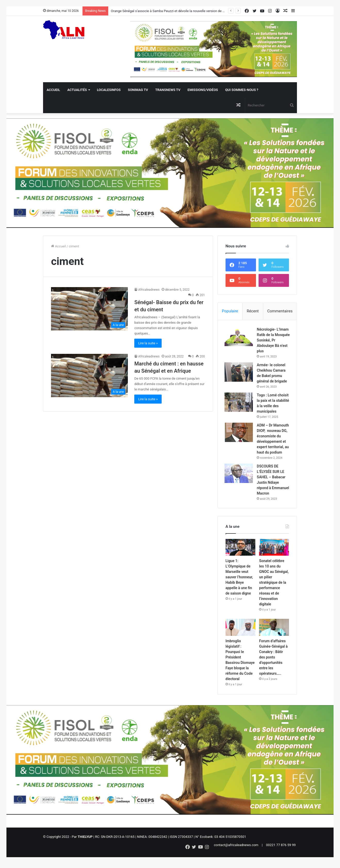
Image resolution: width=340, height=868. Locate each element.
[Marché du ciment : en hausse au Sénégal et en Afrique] (89, 375)
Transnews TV (168, 90)
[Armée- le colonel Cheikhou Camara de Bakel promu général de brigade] (240, 373)
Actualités (77, 90)
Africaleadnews (149, 290)
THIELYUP (85, 844)
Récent (253, 311)
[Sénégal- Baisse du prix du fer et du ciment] (89, 309)
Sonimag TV (138, 90)
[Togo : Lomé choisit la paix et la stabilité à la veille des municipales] (240, 403)
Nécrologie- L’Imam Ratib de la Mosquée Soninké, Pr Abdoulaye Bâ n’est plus (273, 341)
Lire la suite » (148, 343)
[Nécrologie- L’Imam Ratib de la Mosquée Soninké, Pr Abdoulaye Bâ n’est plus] (240, 337)
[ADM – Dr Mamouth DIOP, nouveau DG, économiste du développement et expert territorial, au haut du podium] (240, 433)
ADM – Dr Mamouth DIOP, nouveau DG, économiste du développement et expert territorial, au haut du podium (273, 443)
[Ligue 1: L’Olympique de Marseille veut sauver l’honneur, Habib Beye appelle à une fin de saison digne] (241, 554)
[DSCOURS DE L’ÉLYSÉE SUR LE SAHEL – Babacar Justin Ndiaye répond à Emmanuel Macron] (240, 480)
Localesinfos (109, 90)
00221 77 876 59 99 (281, 852)
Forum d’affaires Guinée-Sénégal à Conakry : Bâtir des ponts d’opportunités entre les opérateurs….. (273, 664)
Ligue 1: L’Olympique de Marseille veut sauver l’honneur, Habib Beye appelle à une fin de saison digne (239, 584)
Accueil (53, 90)
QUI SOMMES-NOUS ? (242, 90)
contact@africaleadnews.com (236, 852)
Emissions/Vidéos (203, 90)
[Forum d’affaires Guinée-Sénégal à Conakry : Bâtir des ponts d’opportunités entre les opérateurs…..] (274, 634)
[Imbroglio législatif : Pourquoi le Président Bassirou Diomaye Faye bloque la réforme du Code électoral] (241, 634)
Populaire (230, 311)
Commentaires (280, 311)
